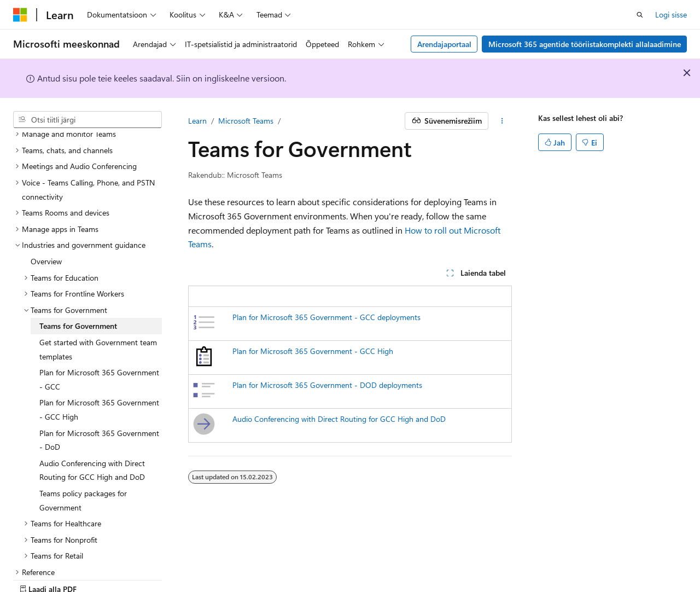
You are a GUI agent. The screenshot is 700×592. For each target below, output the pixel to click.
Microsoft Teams (246, 121)
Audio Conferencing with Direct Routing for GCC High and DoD (339, 419)
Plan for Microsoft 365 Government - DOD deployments (327, 385)
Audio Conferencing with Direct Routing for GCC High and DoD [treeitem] (92, 432)
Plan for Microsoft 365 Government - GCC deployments (326, 317)
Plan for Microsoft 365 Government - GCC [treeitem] (99, 341)
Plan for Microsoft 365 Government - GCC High (313, 351)
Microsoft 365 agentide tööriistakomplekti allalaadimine (585, 44)
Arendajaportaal (444, 44)
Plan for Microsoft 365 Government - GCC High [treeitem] (99, 371)
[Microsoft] (20, 15)
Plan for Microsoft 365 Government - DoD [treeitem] (99, 402)
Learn (197, 121)
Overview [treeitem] (46, 223)
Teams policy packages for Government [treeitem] (83, 462)
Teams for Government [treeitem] (78, 288)
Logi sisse (671, 14)
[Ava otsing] (640, 15)
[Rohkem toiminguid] (502, 121)
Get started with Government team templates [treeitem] (98, 311)
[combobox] (87, 120)
